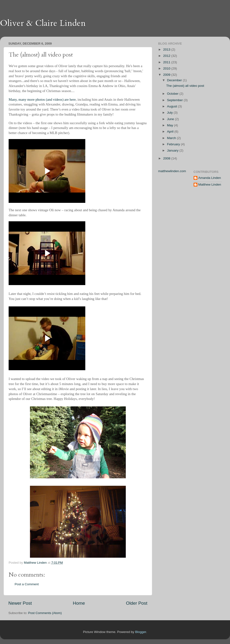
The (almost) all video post (185, 86)
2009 (167, 75)
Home (79, 603)
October (173, 94)
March (172, 138)
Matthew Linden (210, 184)
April (171, 132)
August (172, 106)
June (171, 119)
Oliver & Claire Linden (43, 23)
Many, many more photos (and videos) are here (42, 100)
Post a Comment (27, 584)
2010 (167, 68)
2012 (167, 56)
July (170, 113)
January (173, 150)
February (174, 144)
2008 (167, 158)
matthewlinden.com (172, 171)
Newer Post (20, 603)
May (170, 125)
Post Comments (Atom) (45, 613)
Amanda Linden (210, 178)
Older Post (137, 603)
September (175, 100)
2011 (167, 62)
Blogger (141, 632)
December (175, 80)
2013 (167, 50)
